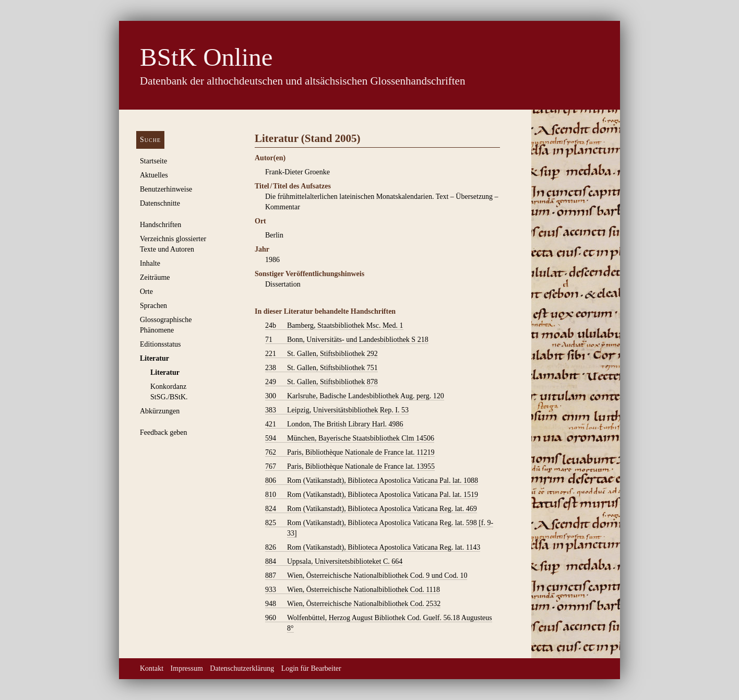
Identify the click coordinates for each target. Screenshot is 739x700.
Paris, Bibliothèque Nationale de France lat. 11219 (350, 453)
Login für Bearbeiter (311, 668)
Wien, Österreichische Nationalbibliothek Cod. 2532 (353, 604)
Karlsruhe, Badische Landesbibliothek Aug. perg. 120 (355, 396)
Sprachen (153, 306)
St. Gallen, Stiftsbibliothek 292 (321, 354)
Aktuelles (154, 175)
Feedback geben (164, 432)
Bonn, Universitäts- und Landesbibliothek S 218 (347, 340)
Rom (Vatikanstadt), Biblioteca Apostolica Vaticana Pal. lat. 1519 (372, 495)
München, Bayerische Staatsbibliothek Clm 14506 (350, 438)
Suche (150, 140)
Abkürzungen (160, 411)
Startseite (153, 161)
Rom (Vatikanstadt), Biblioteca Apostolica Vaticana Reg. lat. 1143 (373, 548)
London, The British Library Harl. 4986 (334, 424)
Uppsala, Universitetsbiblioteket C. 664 (334, 562)
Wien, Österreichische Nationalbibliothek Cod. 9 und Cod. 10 (366, 576)
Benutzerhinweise (166, 189)
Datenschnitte (160, 203)
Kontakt (152, 668)
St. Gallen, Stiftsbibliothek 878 (321, 382)
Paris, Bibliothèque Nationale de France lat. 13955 (350, 467)
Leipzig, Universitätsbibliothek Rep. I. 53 (337, 410)
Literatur (154, 358)
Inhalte (150, 263)
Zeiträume (155, 277)
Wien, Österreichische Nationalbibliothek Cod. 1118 (353, 590)
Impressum (187, 668)
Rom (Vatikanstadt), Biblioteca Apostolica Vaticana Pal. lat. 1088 (372, 481)
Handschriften (160, 225)
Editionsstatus (160, 344)
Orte (146, 292)
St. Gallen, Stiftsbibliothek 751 (321, 368)
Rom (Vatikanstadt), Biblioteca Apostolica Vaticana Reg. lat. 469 (371, 509)
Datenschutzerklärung (242, 668)
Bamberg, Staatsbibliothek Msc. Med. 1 (334, 326)
